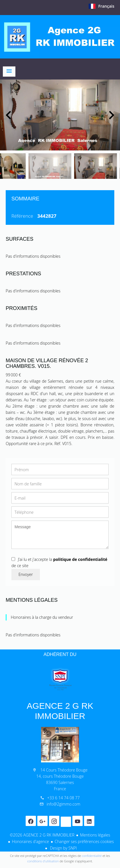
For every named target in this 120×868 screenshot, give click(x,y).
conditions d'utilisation (43, 861)
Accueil (60, 37)
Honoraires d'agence (30, 841)
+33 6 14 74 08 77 (63, 798)
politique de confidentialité (80, 559)
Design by (63, 848)
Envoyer (26, 574)
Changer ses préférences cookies (84, 841)
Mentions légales (95, 835)
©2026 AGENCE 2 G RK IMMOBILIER (42, 835)
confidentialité (92, 856)
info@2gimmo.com (63, 804)
